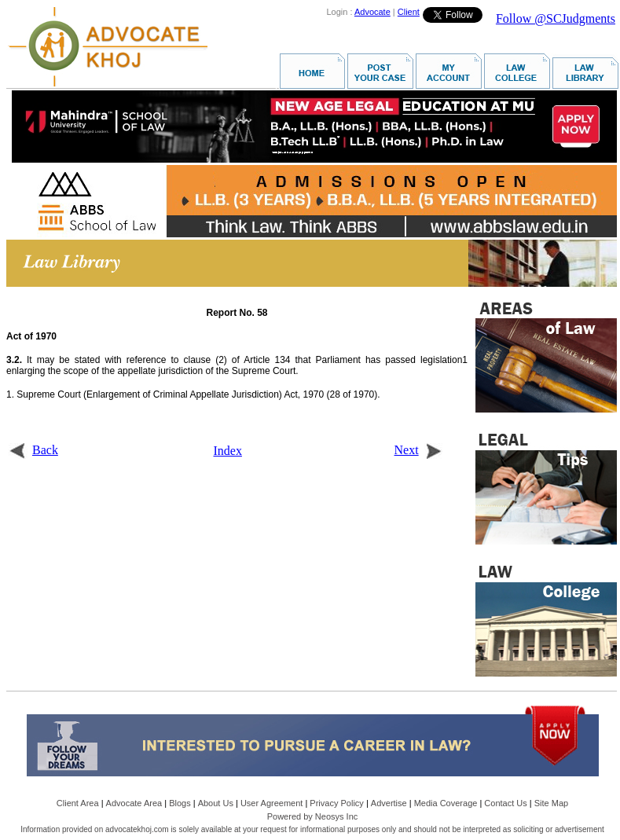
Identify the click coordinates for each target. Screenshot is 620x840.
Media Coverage (446, 803)
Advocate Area (134, 803)
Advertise (389, 803)
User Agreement (271, 803)
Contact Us (505, 803)
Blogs (180, 803)
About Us (216, 803)
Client (409, 12)
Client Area (78, 803)
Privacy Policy (336, 803)
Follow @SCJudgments (556, 18)
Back (33, 450)
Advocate (372, 12)
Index (228, 451)
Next (418, 450)
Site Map (551, 803)
